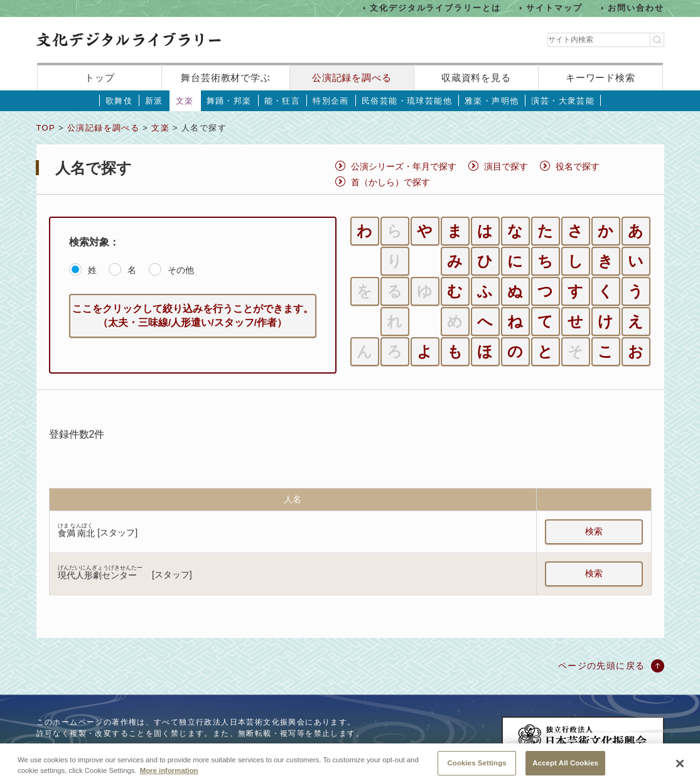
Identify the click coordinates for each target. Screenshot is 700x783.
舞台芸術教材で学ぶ (226, 78)
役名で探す (578, 166)
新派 (154, 101)
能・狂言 (283, 101)
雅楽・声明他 (492, 101)
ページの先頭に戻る (602, 666)
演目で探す (506, 166)
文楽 (185, 101)
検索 (594, 531)
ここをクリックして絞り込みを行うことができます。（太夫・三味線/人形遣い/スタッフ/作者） (193, 316)
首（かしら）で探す (390, 182)
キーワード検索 (600, 78)
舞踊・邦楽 (229, 101)
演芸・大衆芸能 (563, 101)
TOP (46, 128)
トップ (100, 78)
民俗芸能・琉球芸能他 (407, 101)
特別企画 (331, 101)
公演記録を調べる (352, 78)
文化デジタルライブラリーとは (435, 8)
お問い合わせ (636, 8)
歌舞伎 (119, 101)
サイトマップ (554, 8)
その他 (181, 270)
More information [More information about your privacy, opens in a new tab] (169, 779)
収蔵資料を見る (476, 78)
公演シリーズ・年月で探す (404, 166)
